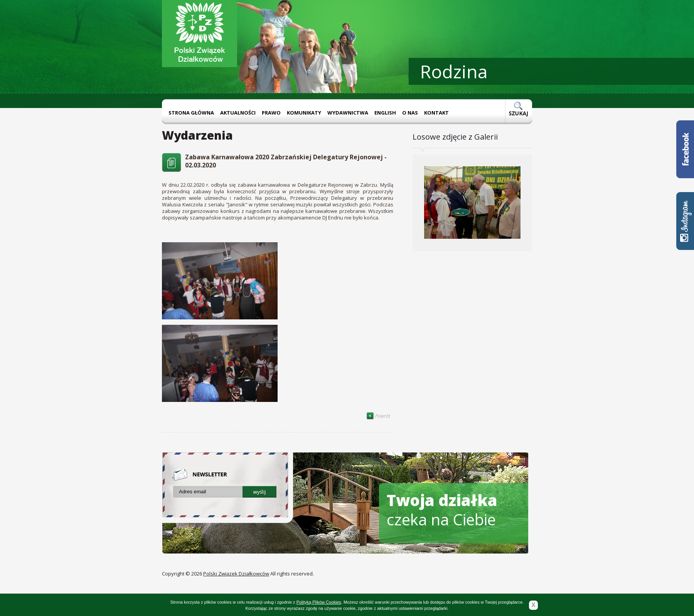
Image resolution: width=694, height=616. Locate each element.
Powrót (378, 416)
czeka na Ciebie (442, 510)
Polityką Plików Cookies (319, 602)
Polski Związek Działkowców (236, 574)
